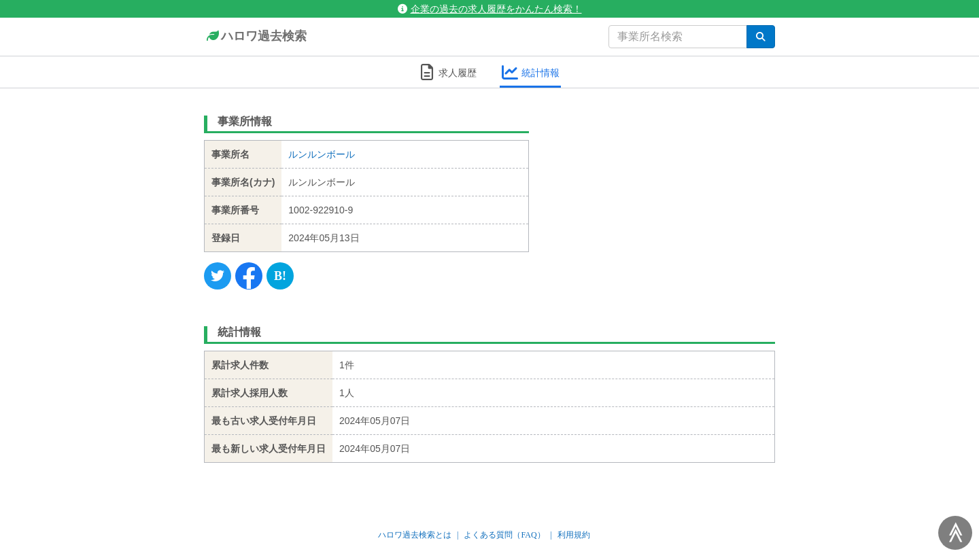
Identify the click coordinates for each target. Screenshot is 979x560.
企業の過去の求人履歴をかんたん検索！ (490, 9)
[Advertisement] (663, 194)
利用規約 (574, 535)
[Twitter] (218, 276)
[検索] (761, 37)
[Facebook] (249, 276)
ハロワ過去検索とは (415, 535)
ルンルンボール (322, 154)
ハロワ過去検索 (255, 37)
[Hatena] (280, 276)
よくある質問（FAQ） (504, 535)
